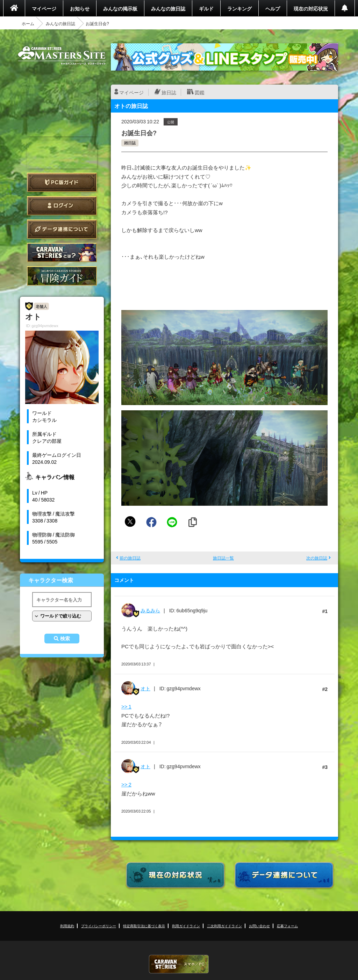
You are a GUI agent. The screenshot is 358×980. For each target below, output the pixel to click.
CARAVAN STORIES (179, 964)
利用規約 (67, 926)
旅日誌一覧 (223, 558)
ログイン (62, 206)
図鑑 (200, 92)
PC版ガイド (62, 182)
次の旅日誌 (317, 558)
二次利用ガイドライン (224, 926)
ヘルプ (273, 8)
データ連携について (62, 229)
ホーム (28, 23)
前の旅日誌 (130, 558)
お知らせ (80, 8)
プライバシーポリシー (99, 926)
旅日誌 (169, 92)
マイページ (44, 8)
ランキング (239, 8)
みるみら (150, 610)
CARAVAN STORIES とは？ (62, 253)
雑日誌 (130, 143)
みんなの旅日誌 (168, 8)
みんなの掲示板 (120, 8)
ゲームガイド (62, 276)
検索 (65, 639)
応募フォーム (287, 926)
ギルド (206, 8)
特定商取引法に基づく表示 (144, 926)
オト (145, 688)
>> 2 (126, 784)
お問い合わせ (259, 926)
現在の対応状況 (311, 8)
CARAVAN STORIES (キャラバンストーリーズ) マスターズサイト (62, 56)
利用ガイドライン (186, 926)
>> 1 (126, 706)
